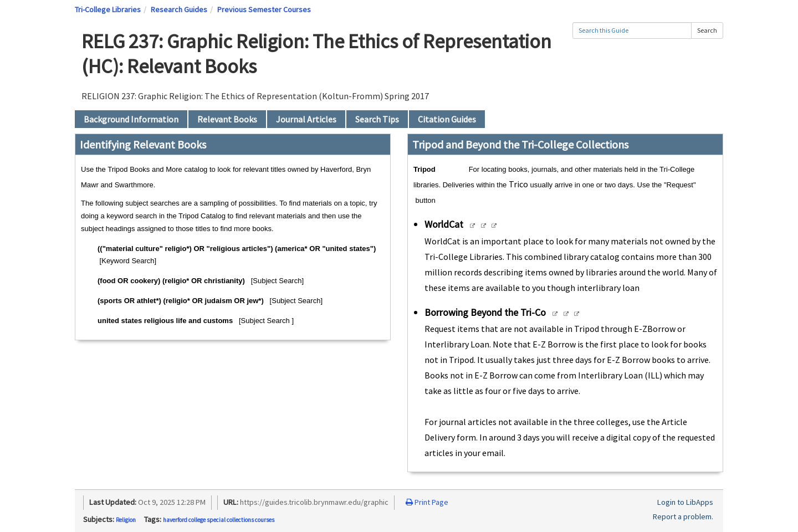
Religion (126, 520)
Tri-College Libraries (108, 9)
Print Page (427, 502)
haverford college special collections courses (219, 520)
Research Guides (179, 9)
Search (707, 30)
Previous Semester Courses (264, 9)
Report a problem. (683, 516)
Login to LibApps (685, 502)
